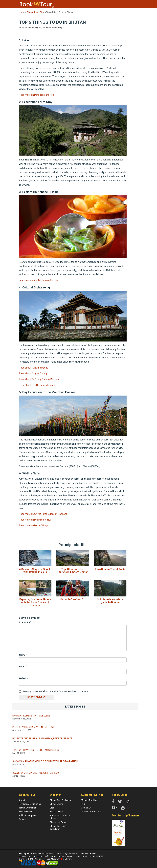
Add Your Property (27, 815)
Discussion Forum (59, 822)
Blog (52, 808)
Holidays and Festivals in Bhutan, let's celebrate (42, 739)
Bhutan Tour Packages (60, 800)
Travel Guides (56, 812)
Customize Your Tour (91, 812)
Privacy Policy (25, 812)
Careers (23, 819)
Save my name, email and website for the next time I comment (53, 691)
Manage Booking (89, 800)
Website (23, 678)
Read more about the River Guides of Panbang (43, 514)
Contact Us (86, 808)
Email (23, 666)
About (22, 800)
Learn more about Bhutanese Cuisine (38, 280)
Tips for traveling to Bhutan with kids (36, 750)
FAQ (83, 804)
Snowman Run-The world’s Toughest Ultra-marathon (45, 761)
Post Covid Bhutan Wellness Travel (34, 727)
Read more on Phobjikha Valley (35, 520)
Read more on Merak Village (34, 526)
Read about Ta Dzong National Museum (40, 379)
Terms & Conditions (28, 808)
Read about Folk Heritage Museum (37, 385)
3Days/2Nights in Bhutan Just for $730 (36, 773)
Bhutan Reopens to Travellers (31, 716)
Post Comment (36, 697)
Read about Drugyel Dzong (33, 373)
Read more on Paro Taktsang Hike (37, 95)
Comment (25, 622)
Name (23, 655)
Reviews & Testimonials (30, 804)
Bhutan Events (57, 804)
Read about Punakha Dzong (34, 368)
